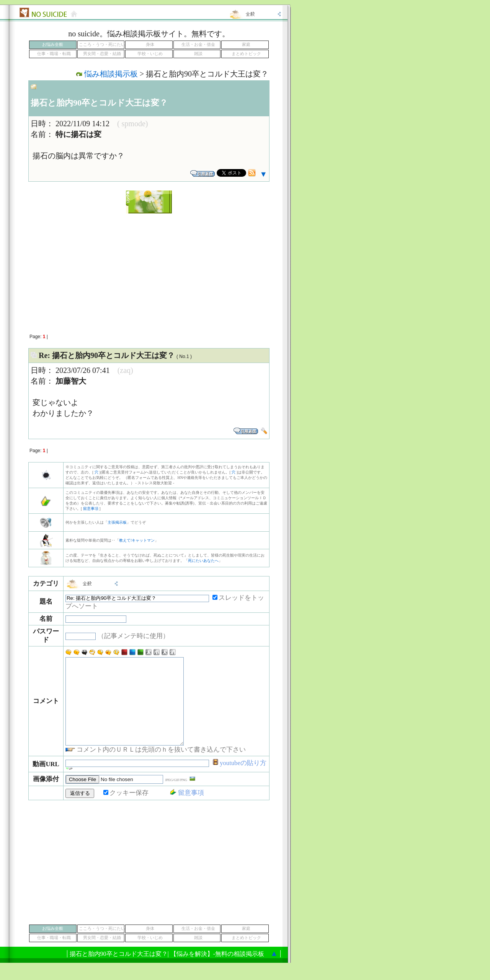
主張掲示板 (117, 522)
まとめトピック (246, 54)
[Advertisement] (149, 269)
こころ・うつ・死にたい (102, 45)
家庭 (246, 45)
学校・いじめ (150, 54)
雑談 (198, 54)
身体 (150, 45)
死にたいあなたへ (203, 561)
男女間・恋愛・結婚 (102, 54)
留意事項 (91, 509)
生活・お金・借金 (198, 45)
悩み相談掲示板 (111, 74)
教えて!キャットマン (137, 540)
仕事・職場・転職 (54, 54)
